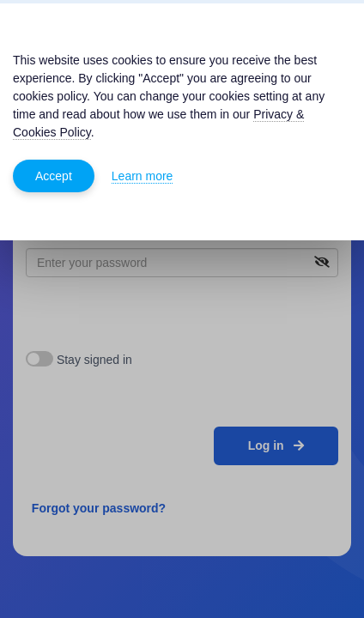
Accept (54, 176)
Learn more (143, 176)
